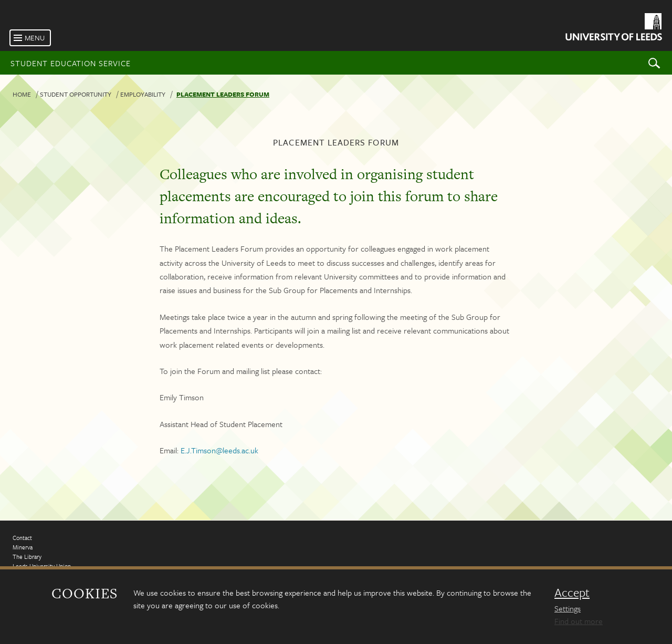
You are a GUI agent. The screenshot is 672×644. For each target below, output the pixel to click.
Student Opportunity (76, 94)
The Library (27, 557)
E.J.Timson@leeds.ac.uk (219, 450)
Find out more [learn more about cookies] (579, 621)
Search (654, 63)
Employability (143, 94)
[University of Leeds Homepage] (613, 29)
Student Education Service (71, 63)
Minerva (23, 547)
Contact (22, 538)
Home (22, 94)
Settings (568, 608)
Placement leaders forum (223, 94)
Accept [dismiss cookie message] (572, 593)
